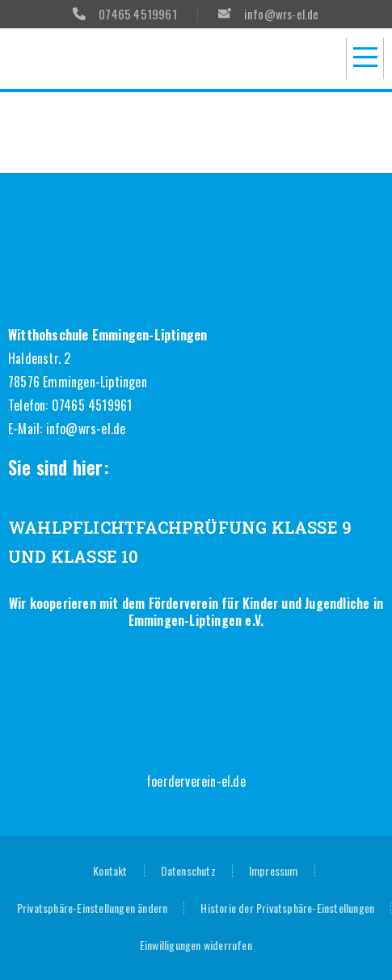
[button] (365, 59)
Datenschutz (188, 870)
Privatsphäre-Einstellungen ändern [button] (93, 908)
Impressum (274, 870)
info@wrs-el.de (86, 429)
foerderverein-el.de (196, 781)
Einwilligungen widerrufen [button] (196, 945)
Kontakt (110, 870)
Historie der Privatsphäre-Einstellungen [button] (287, 908)
